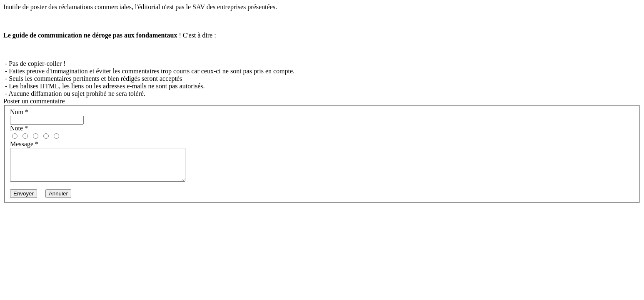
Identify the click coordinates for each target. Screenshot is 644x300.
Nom (19, 112)
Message (24, 144)
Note (19, 128)
